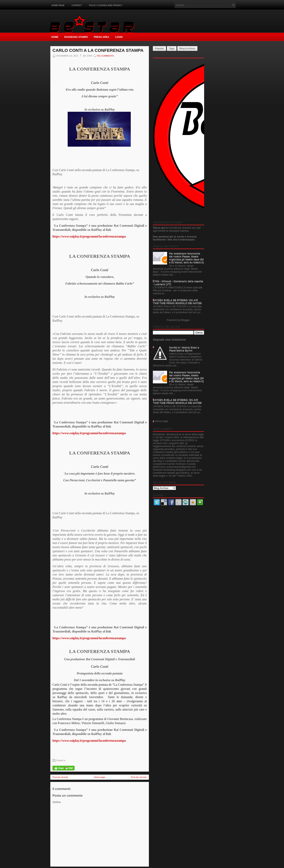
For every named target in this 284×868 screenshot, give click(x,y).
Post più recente (60, 777)
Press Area (102, 37)
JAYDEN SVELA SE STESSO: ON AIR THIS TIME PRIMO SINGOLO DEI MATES (177, 302)
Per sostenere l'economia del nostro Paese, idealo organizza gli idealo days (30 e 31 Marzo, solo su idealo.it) (186, 258)
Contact (77, 5)
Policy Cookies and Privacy (106, 5)
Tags (172, 48)
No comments (106, 56)
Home (55, 37)
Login (119, 37)
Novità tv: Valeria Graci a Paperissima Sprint (184, 349)
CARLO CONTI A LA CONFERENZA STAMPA (98, 50)
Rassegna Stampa (76, 37)
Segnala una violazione (169, 339)
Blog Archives (187, 48)
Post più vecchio (139, 777)
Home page (58, 5)
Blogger (185, 320)
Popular (159, 48)
